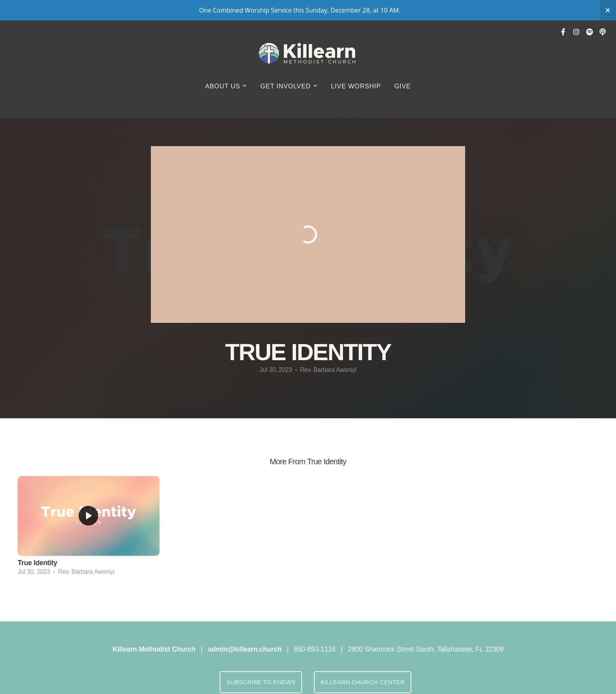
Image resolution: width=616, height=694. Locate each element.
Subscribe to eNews (261, 682)
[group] (89, 528)
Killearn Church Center (363, 682)
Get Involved (289, 86)
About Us (226, 86)
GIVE (403, 86)
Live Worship (356, 86)
